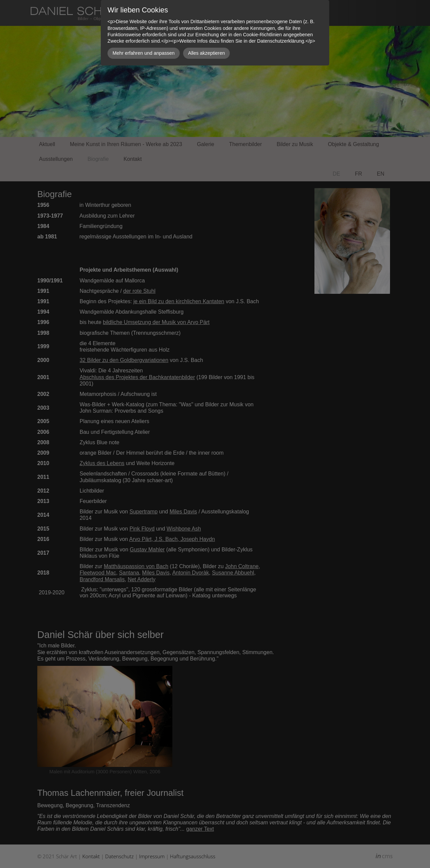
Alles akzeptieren (207, 53)
